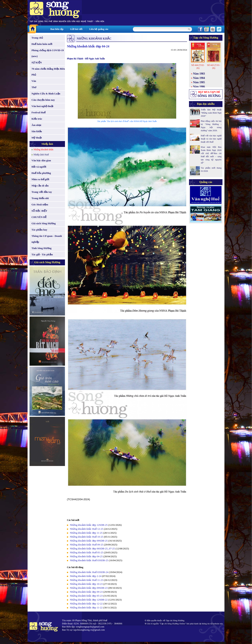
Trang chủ (37, 38)
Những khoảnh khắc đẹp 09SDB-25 (89, 541)
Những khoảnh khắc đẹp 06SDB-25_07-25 (92, 549)
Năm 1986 (199, 87)
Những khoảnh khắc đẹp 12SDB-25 (89, 525)
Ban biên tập (57, 29)
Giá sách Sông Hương (44, 223)
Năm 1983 (199, 74)
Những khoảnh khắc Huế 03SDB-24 (89, 572)
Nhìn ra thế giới (40, 179)
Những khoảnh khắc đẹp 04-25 (86, 556)
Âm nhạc (37, 125)
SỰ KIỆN (37, 62)
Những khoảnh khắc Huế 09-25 (87, 545)
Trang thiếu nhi (40, 198)
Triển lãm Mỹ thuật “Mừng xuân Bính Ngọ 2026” (211, 113)
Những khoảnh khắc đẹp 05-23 (86, 596)
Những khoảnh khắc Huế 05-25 (87, 552)
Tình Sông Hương (42, 248)
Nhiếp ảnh (47, 144)
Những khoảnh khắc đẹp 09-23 (86, 592)
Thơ (34, 87)
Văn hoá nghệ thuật (42, 106)
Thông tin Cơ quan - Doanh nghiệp (47, 239)
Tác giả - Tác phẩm (42, 254)
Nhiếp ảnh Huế (41, 155)
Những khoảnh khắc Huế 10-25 (87, 537)
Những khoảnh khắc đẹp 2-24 (86, 576)
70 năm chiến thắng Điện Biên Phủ (48, 72)
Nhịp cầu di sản (40, 186)
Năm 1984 (199, 78)
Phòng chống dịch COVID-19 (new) (48, 53)
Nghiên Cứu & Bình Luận (46, 94)
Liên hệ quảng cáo (99, 29)
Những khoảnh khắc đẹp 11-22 (86, 608)
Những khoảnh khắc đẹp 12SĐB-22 (89, 600)
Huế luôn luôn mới (42, 44)
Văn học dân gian (41, 160)
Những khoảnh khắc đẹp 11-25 (86, 533)
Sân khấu (37, 131)
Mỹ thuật (37, 138)
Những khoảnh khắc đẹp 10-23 (86, 584)
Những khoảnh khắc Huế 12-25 (87, 529)
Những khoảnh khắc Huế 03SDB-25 (89, 560)
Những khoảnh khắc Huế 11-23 (87, 580)
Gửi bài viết (76, 29)
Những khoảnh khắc (44, 149)
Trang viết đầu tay (42, 192)
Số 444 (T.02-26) (198, 67)
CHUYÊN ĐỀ (39, 217)
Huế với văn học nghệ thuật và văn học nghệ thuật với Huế (211, 139)
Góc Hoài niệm (40, 204)
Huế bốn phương (41, 173)
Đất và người (39, 167)
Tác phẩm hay (39, 230)
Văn (34, 81)
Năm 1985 (199, 82)
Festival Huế (38, 112)
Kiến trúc (37, 119)
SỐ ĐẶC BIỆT (39, 211)
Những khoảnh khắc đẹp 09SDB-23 (89, 588)
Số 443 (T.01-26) (214, 67)
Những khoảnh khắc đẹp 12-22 (86, 604)
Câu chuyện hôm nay (43, 100)
